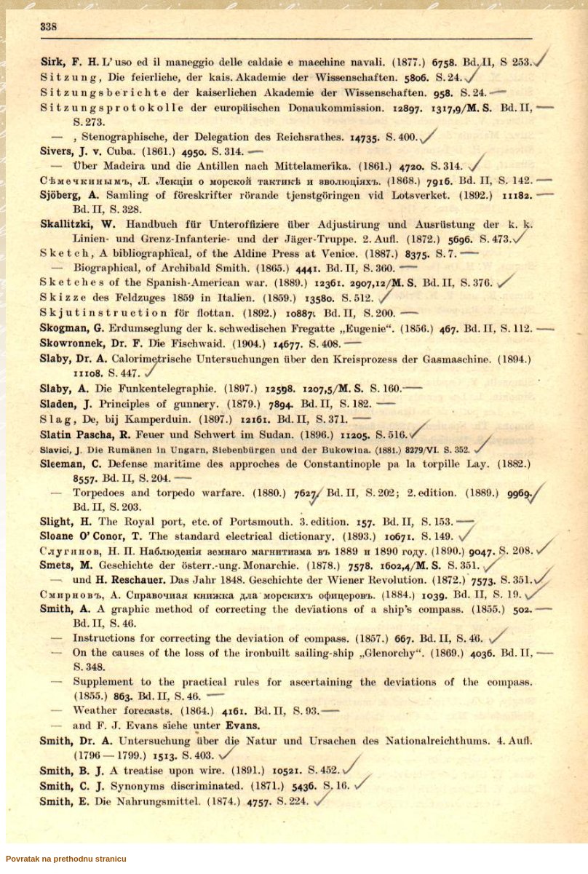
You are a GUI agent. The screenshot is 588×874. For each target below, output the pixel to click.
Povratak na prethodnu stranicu (66, 859)
